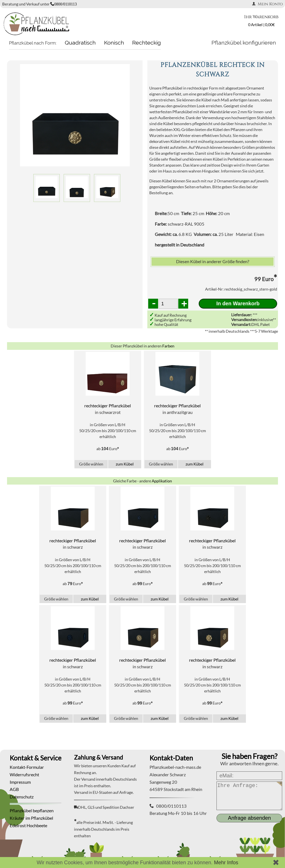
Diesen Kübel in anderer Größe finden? (213, 261)
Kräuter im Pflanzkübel (31, 818)
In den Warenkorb (238, 304)
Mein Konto (267, 4)
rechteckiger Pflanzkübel (108, 406)
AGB (14, 789)
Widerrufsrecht (24, 775)
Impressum (20, 782)
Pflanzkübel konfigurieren (244, 43)
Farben (168, 346)
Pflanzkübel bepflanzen (32, 810)
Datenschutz (22, 797)
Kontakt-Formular (27, 767)
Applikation (162, 481)
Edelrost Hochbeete (28, 825)
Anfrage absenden (249, 818)
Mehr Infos (226, 863)
